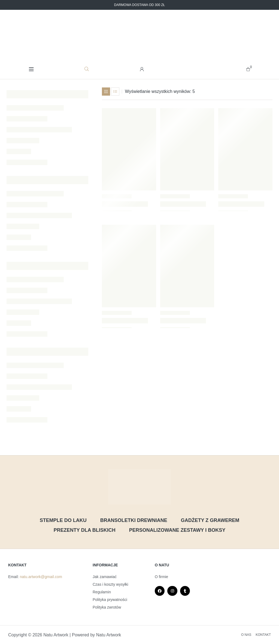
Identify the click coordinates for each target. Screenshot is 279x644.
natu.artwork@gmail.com (41, 577)
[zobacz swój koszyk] (248, 69)
